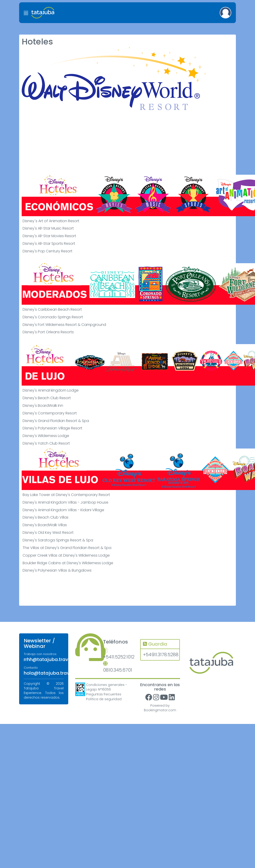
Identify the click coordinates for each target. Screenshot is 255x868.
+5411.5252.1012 (118, 654)
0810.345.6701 (118, 667)
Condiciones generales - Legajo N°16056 (107, 687)
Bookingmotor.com (160, 710)
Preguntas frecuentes (104, 694)
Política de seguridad (104, 699)
